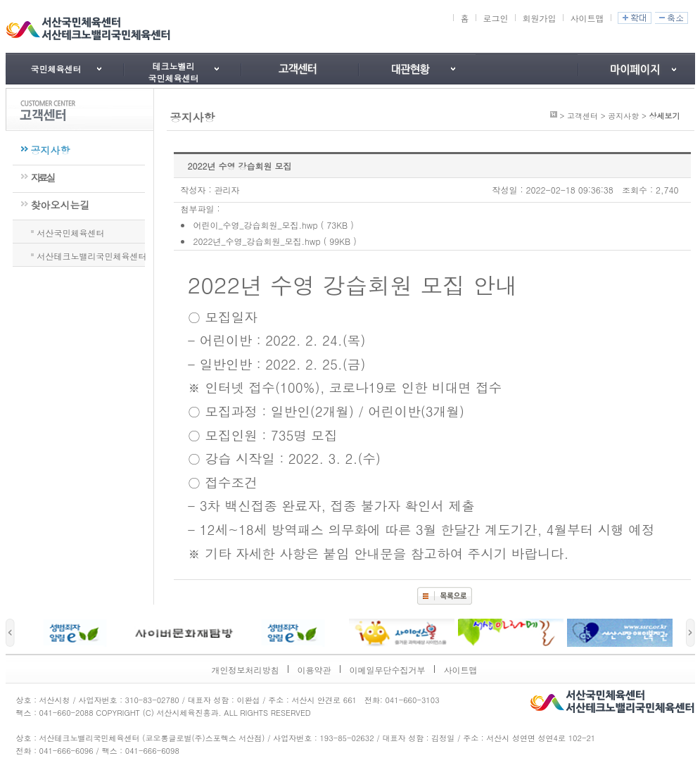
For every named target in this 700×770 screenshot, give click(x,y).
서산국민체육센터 (71, 232)
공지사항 (51, 150)
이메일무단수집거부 (388, 670)
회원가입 (539, 18)
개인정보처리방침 (246, 670)
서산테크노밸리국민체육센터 (92, 255)
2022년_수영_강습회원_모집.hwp (257, 241)
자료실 (43, 177)
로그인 (495, 18)
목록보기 (445, 596)
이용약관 (314, 670)
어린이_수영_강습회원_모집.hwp (256, 225)
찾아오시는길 (61, 205)
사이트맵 (587, 18)
